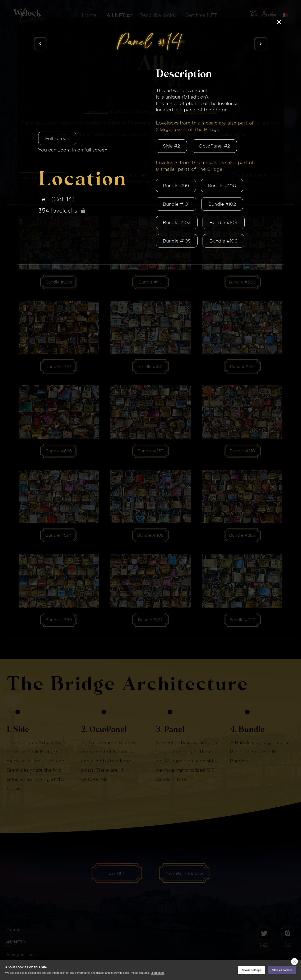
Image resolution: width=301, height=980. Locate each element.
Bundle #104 (224, 222)
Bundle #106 (223, 241)
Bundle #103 (177, 222)
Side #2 (171, 146)
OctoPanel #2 (214, 146)
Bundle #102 (222, 204)
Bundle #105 (177, 241)
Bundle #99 (176, 186)
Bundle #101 (176, 204)
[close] (294, 962)
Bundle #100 (222, 186)
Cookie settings (251, 970)
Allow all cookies (282, 970)
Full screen (57, 138)
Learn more (158, 973)
